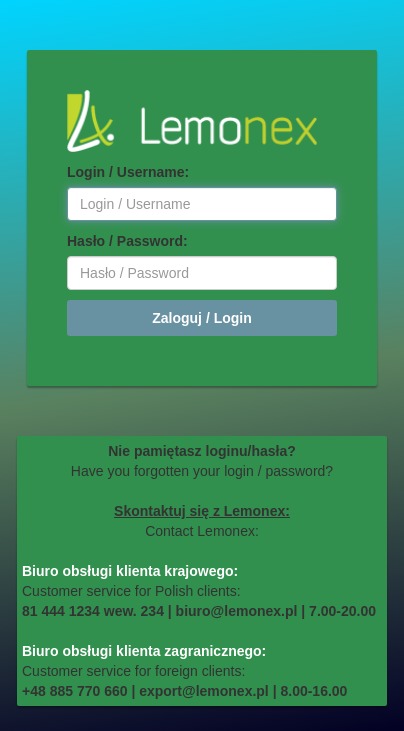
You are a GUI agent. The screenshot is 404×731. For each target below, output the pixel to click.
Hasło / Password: (127, 241)
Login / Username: (128, 172)
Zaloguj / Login (202, 318)
